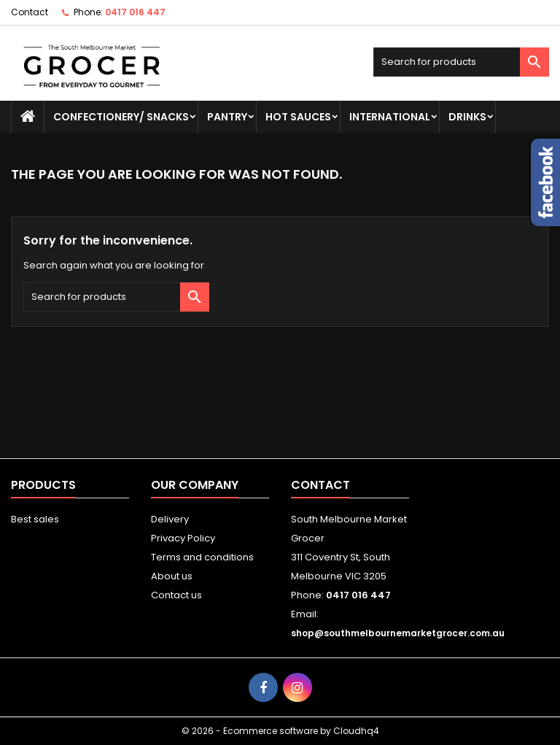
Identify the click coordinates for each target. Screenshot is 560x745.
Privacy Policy (183, 538)
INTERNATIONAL (390, 117)
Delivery (170, 519)
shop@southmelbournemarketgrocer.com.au (398, 633)
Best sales (35, 519)
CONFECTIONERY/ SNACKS (121, 117)
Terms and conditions (202, 557)
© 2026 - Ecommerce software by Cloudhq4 (280, 731)
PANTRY (227, 117)
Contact (30, 12)
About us (172, 576)
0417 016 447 (135, 12)
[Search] (461, 62)
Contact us (176, 595)
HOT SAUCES (298, 117)
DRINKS (467, 117)
